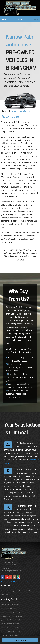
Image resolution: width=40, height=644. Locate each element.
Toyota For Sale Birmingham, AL (12, 635)
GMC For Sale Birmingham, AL (11, 612)
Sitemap (27, 582)
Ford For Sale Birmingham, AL (11, 608)
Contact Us (13, 582)
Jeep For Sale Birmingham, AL (11, 620)
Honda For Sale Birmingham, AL (12, 616)
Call (4, 19)
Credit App (5, 595)
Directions (21, 582)
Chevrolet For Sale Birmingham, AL (13, 605)
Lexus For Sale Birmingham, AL (12, 624)
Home (4, 591)
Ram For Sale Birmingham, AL (11, 631)
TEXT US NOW (20, 640)
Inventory (11, 591)
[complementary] (34, 638)
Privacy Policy (5, 582)
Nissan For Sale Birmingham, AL (12, 628)
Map (20, 19)
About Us (19, 591)
